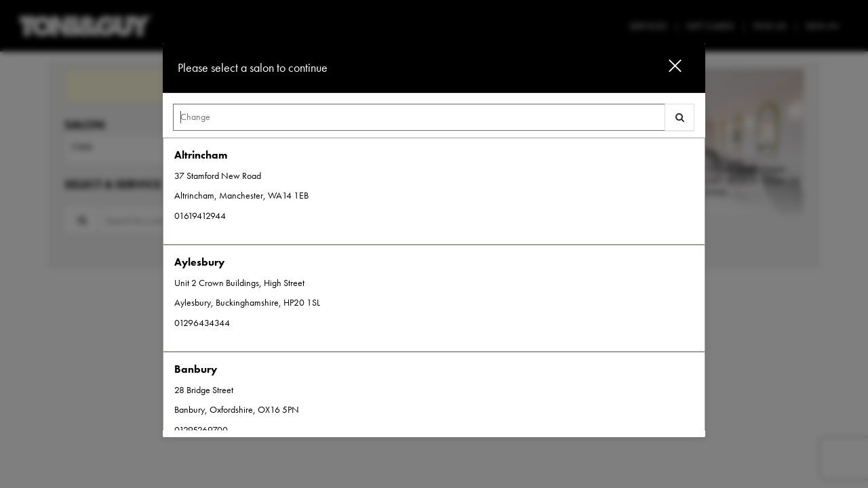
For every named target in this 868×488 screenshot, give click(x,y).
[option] (434, 191)
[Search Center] (419, 117)
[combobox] (434, 121)
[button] (667, 68)
